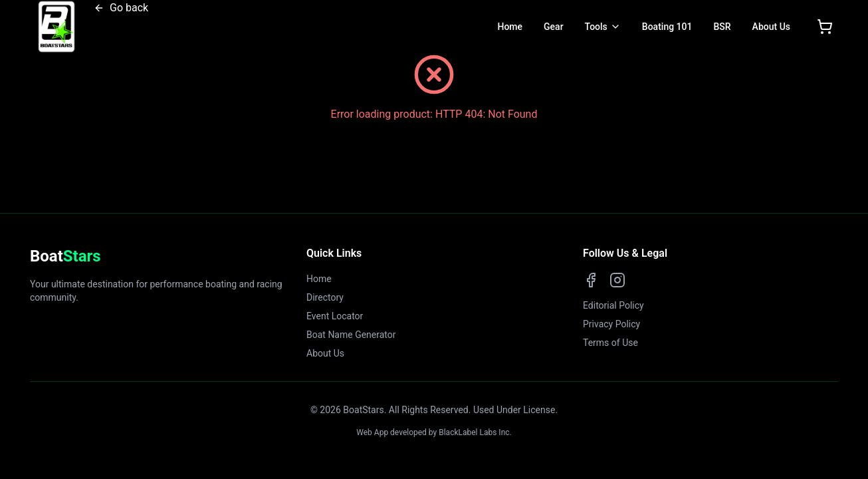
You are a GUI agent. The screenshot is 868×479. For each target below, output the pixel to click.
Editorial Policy (613, 305)
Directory (325, 297)
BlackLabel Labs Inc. (475, 432)
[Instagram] (617, 280)
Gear (554, 27)
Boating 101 (667, 27)
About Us (771, 27)
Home (510, 27)
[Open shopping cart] (825, 27)
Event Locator (335, 316)
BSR (722, 27)
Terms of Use (610, 343)
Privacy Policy (611, 324)
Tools (596, 27)
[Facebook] (591, 280)
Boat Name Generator (351, 335)
